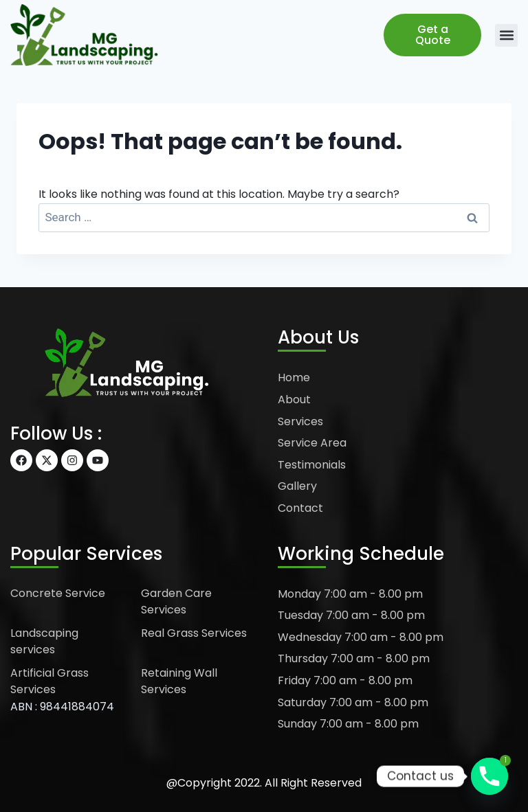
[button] (506, 35)
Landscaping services (44, 641)
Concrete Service (58, 593)
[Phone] (489, 776)
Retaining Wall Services (179, 681)
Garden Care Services (176, 601)
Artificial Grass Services (49, 681)
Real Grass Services (194, 633)
